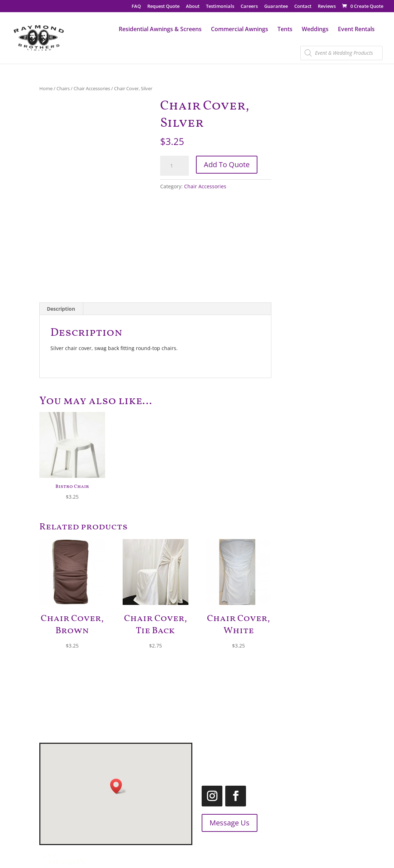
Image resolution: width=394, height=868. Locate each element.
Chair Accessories (92, 88)
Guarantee (276, 7)
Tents (285, 30)
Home (46, 88)
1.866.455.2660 (295, 765)
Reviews (327, 7)
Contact (303, 7)
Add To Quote (227, 164)
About (193, 7)
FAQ (136, 7)
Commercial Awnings (240, 30)
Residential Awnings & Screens (160, 30)
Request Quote (163, 7)
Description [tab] (61, 309)
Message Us (217, 823)
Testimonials (220, 7)
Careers (249, 7)
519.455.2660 (305, 747)
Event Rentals (356, 30)
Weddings (315, 30)
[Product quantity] (174, 166)
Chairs (63, 88)
